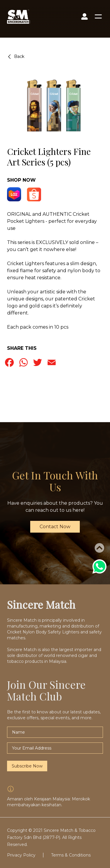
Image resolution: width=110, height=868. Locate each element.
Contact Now (55, 527)
